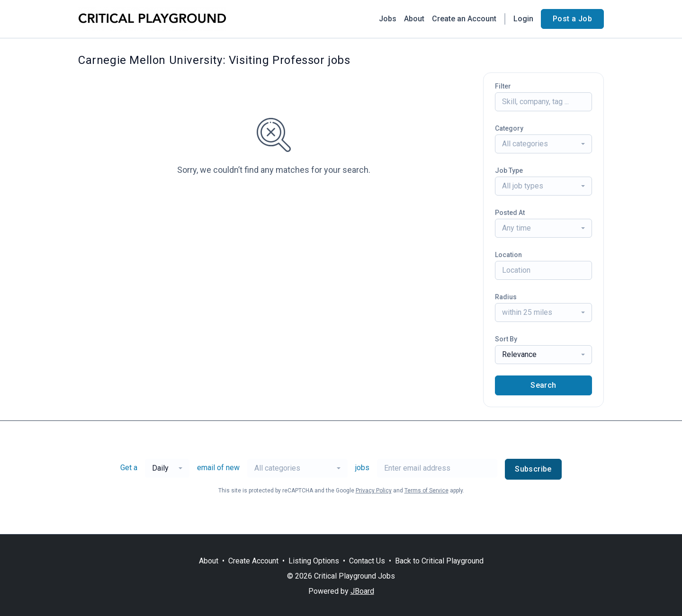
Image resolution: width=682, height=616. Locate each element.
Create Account (253, 561)
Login (523, 19)
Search (543, 385)
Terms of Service (426, 491)
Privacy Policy (374, 491)
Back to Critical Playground (439, 561)
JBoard (362, 591)
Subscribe (533, 469)
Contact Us (367, 561)
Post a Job (572, 19)
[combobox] (543, 144)
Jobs (388, 19)
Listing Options (314, 561)
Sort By (506, 339)
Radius (506, 297)
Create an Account (464, 19)
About (414, 19)
